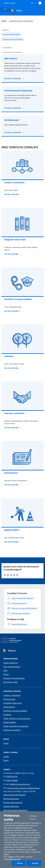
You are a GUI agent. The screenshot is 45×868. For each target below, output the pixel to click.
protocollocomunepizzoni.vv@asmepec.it (24, 788)
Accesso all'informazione (11, 34)
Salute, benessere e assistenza (16, 726)
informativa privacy (13, 859)
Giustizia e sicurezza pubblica (15, 711)
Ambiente (7, 715)
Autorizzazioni (9, 707)
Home (4, 21)
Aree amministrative (12, 667)
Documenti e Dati (10, 682)
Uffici (5, 670)
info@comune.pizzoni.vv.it (20, 784)
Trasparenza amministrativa (13, 39)
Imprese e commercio (12, 730)
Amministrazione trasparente (15, 810)
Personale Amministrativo (14, 678)
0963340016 (12, 776)
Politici (6, 674)
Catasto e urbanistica (12, 695)
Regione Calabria (9, 3)
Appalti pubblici (10, 722)
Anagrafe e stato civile (12, 703)
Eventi (6, 760)
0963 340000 (12, 780)
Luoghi (6, 756)
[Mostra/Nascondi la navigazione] (5, 10)
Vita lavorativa (9, 699)
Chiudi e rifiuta (34, 817)
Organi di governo (11, 663)
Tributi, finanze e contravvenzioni (17, 718)
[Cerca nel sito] (40, 11)
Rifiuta (20, 863)
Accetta (35, 863)
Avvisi (6, 743)
